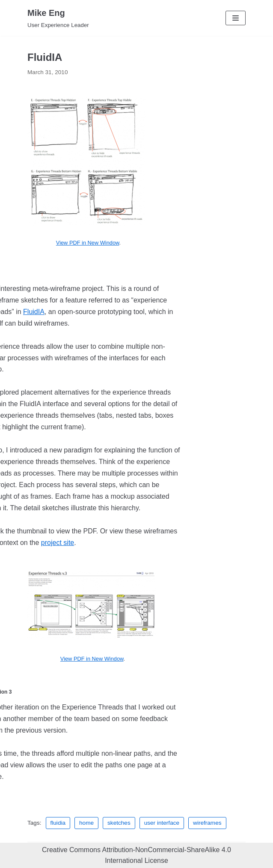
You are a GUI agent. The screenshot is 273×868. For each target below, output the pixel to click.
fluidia (58, 823)
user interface (162, 823)
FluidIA (34, 312)
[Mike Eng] (58, 18)
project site (58, 543)
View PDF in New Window (88, 243)
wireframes (207, 823)
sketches (119, 823)
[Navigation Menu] (236, 18)
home (86, 823)
